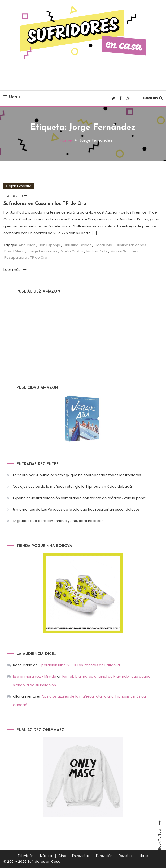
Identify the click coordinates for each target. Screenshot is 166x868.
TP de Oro (39, 258)
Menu (12, 97)
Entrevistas (81, 856)
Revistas (126, 856)
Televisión (26, 856)
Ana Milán (27, 245)
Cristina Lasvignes (131, 245)
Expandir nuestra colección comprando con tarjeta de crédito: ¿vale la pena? (80, 498)
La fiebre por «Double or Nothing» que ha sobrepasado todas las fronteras (77, 475)
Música (46, 856)
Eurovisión (104, 856)
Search (153, 98)
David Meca (14, 251)
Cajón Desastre (19, 186)
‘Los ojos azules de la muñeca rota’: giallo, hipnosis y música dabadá (72, 487)
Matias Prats (97, 251)
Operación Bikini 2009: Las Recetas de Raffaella (79, 665)
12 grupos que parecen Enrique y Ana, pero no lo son (58, 521)
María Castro (72, 251)
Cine (62, 856)
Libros (144, 856)
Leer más (15, 270)
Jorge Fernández (43, 251)
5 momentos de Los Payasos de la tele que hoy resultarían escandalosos (76, 509)
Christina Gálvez (77, 245)
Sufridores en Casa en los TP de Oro (45, 204)
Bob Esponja (49, 245)
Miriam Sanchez (124, 251)
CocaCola (103, 245)
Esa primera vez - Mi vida (35, 676)
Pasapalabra (16, 258)
